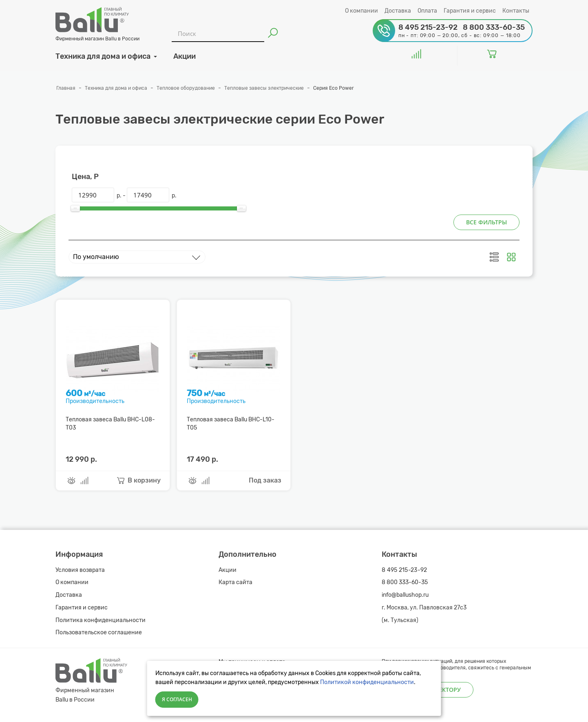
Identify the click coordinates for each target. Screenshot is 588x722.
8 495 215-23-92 (405, 570)
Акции (228, 570)
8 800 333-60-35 (405, 582)
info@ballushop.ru (405, 595)
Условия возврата (80, 570)
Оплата (427, 11)
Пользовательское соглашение (99, 632)
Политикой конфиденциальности (367, 682)
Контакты (516, 11)
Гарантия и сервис (470, 11)
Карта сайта (235, 582)
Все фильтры (486, 222)
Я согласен (177, 699)
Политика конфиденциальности (101, 620)
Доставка (398, 11)
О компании (361, 11)
